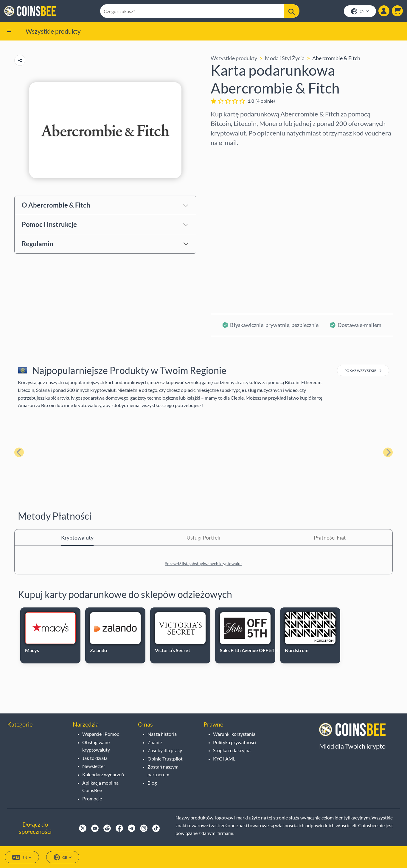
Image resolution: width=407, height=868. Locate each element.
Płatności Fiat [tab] (330, 539)
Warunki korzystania (234, 734)
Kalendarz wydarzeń (103, 774)
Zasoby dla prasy (165, 751)
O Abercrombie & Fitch (56, 206)
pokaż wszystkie (363, 372)
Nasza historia (162, 734)
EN (359, 12)
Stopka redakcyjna (232, 751)
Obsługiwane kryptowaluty (96, 746)
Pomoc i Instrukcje (49, 225)
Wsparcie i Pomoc (101, 734)
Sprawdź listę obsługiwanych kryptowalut (203, 565)
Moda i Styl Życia (285, 59)
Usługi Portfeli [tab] (203, 539)
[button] (397, 11)
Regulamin (38, 245)
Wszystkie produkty (53, 32)
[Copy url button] (20, 61)
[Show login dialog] (383, 11)
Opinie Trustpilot (165, 759)
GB (63, 858)
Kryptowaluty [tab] (77, 539)
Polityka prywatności (235, 742)
